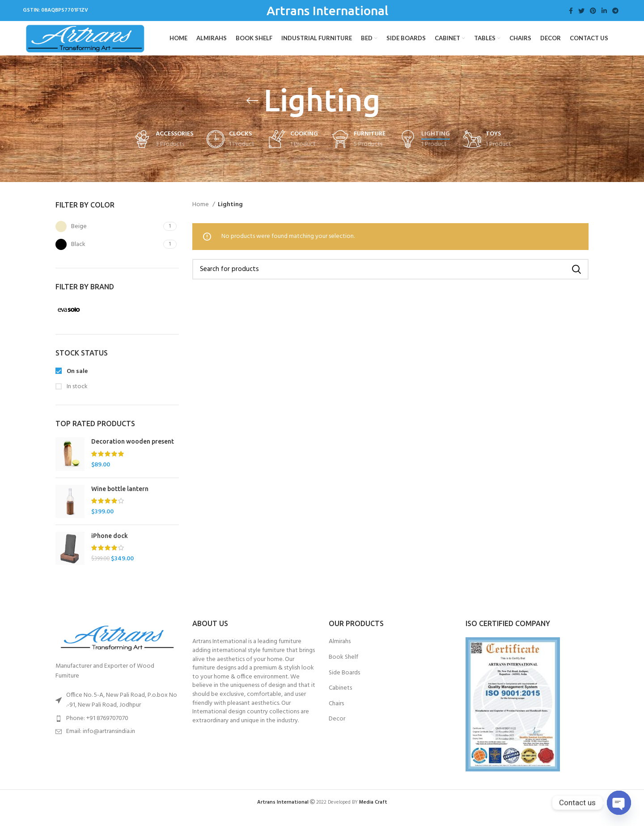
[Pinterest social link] (593, 11)
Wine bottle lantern (120, 499)
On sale (76, 382)
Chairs (336, 714)
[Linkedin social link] (604, 11)
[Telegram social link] (615, 11)
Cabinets (340, 699)
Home (201, 215)
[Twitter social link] (581, 11)
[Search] (391, 280)
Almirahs (340, 652)
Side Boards (344, 683)
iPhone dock (110, 546)
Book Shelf (343, 668)
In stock (76, 398)
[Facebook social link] (571, 11)
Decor (337, 730)
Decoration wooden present (133, 452)
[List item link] (117, 729)
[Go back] (252, 111)
